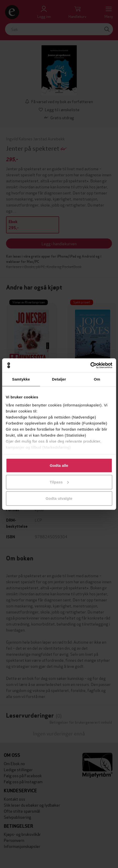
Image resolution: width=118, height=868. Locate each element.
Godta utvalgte (59, 498)
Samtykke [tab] (21, 379)
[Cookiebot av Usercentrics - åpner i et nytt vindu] (90, 365)
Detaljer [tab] (59, 379)
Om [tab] (97, 379)
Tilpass (59, 482)
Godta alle (59, 465)
